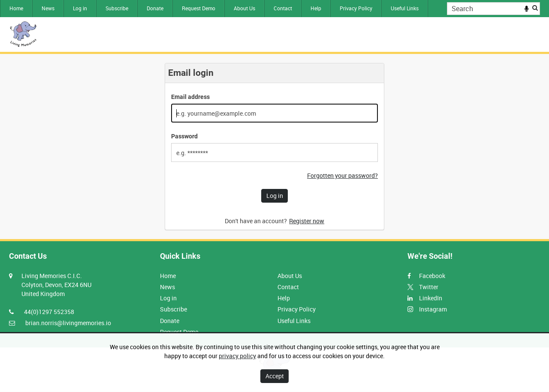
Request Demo (199, 8)
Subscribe (117, 8)
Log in (80, 8)
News (48, 8)
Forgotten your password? (342, 175)
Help (316, 8)
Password (184, 136)
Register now (307, 221)
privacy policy (237, 356)
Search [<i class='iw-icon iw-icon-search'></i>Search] (535, 8)
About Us (244, 8)
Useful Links (405, 8)
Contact (283, 8)
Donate (155, 8)
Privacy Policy (356, 8)
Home (16, 8)
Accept (275, 376)
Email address (190, 97)
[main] (274, 147)
